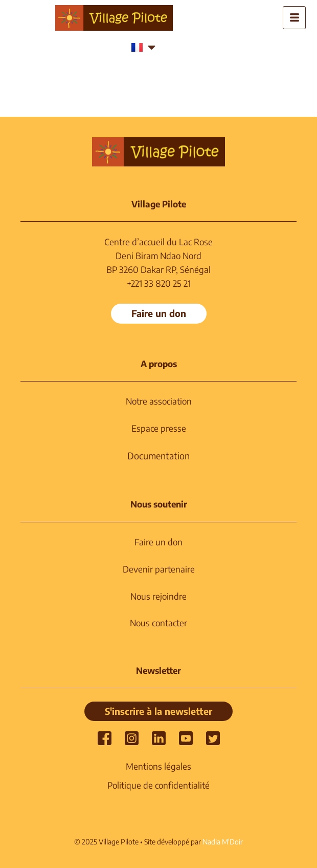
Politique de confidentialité (158, 785)
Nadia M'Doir (223, 842)
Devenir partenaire (159, 569)
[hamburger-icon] (294, 18)
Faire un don (158, 542)
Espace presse (159, 428)
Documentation (158, 456)
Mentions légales (158, 766)
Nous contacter (158, 623)
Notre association (159, 401)
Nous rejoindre (158, 596)
